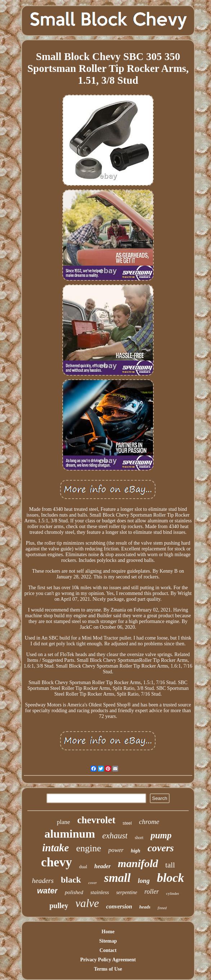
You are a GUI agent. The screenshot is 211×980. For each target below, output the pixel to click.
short (139, 838)
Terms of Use (108, 969)
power (116, 850)
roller (152, 892)
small (117, 878)
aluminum (69, 834)
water (47, 891)
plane (64, 822)
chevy (57, 862)
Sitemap (108, 941)
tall (170, 865)
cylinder (172, 893)
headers (43, 881)
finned (162, 908)
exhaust (115, 836)
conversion (119, 906)
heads (145, 907)
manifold (138, 863)
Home (108, 932)
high (135, 851)
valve (87, 903)
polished (74, 892)
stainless (100, 892)
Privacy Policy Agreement (108, 960)
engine (88, 848)
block (171, 878)
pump (161, 835)
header (102, 866)
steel (127, 823)
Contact (108, 950)
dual (83, 867)
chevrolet (96, 820)
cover (93, 883)
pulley (59, 906)
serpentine (127, 892)
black (71, 880)
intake (55, 848)
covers (161, 848)
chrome (149, 822)
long (144, 881)
